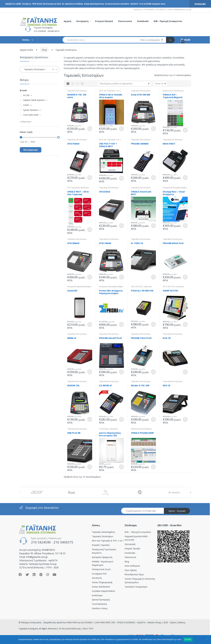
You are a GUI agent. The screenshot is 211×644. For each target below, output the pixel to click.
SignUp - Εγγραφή (177, 511)
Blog (127, 562)
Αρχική (67, 21)
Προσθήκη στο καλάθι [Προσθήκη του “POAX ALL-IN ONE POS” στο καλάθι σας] (153, 324)
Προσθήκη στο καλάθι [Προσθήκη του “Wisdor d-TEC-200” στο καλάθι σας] (153, 419)
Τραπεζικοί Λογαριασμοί (136, 587)
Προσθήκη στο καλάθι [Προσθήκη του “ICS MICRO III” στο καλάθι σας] (121, 419)
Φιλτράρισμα (31, 150)
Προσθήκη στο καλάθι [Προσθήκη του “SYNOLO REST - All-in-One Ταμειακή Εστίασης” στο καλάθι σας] (90, 230)
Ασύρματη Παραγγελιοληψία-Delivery (174, 287)
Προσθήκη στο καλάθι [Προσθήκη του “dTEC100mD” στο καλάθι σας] (121, 277)
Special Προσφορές (101, 600)
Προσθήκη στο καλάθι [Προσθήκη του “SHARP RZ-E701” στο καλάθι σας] (185, 324)
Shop (44, 50)
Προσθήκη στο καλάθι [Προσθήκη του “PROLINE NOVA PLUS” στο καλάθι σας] (185, 277)
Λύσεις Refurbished (101, 587)
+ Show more (25, 122)
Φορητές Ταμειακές (101, 545)
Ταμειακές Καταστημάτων (104, 532)
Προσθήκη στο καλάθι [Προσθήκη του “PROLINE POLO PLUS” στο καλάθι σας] (153, 372)
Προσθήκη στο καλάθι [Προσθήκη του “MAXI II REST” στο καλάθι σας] (185, 178)
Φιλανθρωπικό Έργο (134, 574)
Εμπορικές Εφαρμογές (102, 557)
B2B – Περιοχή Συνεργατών (168, 21)
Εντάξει (188, 639)
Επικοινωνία (125, 21)
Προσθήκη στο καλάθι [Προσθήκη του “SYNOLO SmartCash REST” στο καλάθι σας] (153, 226)
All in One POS (137, 287)
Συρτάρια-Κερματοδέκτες (104, 591)
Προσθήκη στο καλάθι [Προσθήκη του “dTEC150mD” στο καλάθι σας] (90, 178)
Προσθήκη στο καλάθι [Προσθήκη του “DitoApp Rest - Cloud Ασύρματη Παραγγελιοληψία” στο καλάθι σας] (185, 226)
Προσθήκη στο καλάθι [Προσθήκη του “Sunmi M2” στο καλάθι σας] (90, 324)
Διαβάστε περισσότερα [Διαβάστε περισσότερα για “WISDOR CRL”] (90, 419)
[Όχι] (207, 639)
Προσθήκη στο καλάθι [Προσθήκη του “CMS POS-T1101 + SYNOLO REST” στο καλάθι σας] (121, 178)
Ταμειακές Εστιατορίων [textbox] (39, 69)
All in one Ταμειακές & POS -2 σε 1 (108, 541)
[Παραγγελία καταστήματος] (124, 84)
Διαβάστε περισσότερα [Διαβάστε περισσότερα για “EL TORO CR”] (153, 277)
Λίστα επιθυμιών (132, 566)
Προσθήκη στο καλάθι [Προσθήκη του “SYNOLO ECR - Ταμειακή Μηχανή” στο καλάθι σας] (185, 130)
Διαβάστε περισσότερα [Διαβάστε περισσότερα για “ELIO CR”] (185, 372)
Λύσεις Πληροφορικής (102, 582)
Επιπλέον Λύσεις (100, 608)
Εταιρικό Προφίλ (104, 21)
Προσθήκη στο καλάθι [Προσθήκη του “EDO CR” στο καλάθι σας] (185, 419)
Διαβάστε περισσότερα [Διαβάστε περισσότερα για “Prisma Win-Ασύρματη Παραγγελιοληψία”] (121, 324)
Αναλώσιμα (104, 429)
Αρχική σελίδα (26, 50)
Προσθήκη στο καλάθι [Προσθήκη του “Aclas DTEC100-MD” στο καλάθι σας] (153, 129)
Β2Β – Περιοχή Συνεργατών (138, 532)
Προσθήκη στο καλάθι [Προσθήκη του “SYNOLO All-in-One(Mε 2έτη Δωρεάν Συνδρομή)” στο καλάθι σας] (121, 129)
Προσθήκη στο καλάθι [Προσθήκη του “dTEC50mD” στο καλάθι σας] (121, 226)
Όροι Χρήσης (131, 570)
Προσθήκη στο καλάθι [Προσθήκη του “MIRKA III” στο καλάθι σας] (90, 372)
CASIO (26, 105)
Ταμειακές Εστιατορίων (77, 91)
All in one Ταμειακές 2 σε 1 (110, 91)
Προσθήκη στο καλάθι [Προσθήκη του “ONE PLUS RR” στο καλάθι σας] (90, 467)
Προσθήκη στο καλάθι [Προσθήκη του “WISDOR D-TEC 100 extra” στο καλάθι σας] (90, 129)
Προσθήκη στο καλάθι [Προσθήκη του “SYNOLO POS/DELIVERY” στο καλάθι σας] (153, 467)
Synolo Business (31, 110)
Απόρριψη (200, 4)
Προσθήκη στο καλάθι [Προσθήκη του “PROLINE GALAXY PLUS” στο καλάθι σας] (121, 372)
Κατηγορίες (82, 21)
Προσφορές (130, 544)
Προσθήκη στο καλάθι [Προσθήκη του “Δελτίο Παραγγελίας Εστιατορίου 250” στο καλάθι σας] (121, 467)
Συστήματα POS (99, 574)
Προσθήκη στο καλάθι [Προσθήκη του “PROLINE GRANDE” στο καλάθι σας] (153, 178)
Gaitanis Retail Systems (34, 100)
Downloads (143, 21)
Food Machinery (99, 604)
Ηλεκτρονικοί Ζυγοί (101, 569)
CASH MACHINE (31, 115)
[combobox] (100, 40)
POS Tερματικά (73, 188)
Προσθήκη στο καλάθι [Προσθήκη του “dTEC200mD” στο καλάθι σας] (90, 277)
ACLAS (26, 95)
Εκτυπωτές (97, 578)
